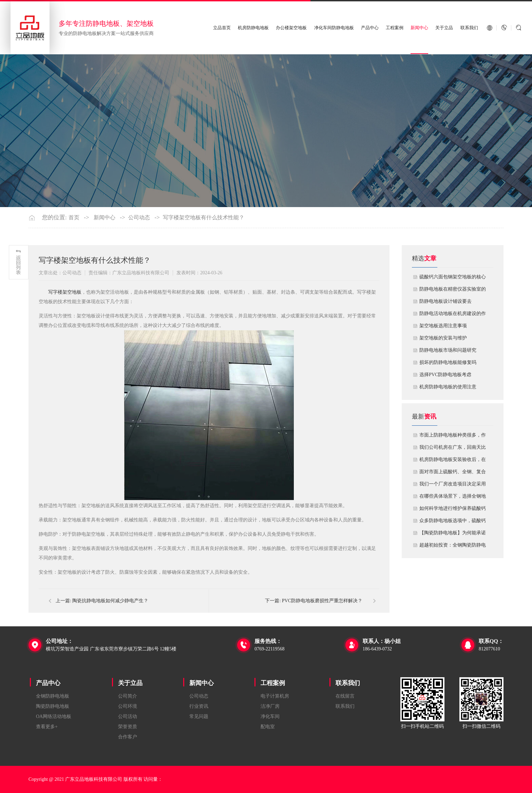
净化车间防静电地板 (334, 28)
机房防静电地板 (253, 28)
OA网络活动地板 (54, 716)
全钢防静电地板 (53, 696)
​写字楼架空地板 (65, 292)
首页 (74, 218)
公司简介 (128, 696)
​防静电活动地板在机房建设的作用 (453, 315)
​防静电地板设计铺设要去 (445, 301)
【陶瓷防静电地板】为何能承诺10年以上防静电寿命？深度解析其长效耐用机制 (453, 535)
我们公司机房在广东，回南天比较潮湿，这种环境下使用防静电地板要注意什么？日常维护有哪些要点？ (453, 449)
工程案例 (395, 28)
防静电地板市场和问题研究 (448, 350)
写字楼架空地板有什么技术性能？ (204, 218)
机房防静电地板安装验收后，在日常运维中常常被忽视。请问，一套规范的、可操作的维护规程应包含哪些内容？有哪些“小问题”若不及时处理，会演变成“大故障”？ (453, 461)
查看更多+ (47, 727)
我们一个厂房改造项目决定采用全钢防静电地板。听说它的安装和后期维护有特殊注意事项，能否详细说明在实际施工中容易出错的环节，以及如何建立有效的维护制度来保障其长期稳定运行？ (453, 486)
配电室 (268, 727)
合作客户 (128, 737)
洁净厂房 (270, 706)
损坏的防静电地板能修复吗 (448, 362)
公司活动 (128, 716)
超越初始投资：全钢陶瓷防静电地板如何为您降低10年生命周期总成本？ (453, 547)
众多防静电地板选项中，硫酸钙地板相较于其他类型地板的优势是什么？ (453, 522)
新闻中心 (419, 28)
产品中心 (370, 28)
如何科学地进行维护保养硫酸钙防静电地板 (453, 510)
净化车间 (270, 716)
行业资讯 (199, 706)
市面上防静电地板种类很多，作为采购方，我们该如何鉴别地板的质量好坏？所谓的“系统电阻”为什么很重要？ (453, 437)
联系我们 (469, 28)
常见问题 (199, 716)
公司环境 (128, 706)
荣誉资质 (128, 727)
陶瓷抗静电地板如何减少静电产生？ (110, 601)
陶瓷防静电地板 (53, 706)
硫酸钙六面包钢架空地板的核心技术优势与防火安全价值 (453, 279)
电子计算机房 (275, 696)
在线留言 (345, 696)
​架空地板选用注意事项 (443, 326)
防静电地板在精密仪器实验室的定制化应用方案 (453, 291)
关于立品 (444, 28)
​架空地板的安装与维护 (443, 338)
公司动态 (139, 218)
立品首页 (222, 28)
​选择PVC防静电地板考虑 (445, 375)
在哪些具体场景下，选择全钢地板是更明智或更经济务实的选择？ (453, 498)
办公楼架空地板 (291, 28)
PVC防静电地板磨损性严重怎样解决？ (322, 601)
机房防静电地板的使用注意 (448, 387)
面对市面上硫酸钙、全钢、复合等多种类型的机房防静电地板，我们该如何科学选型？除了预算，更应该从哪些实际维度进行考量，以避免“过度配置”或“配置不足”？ (453, 474)
